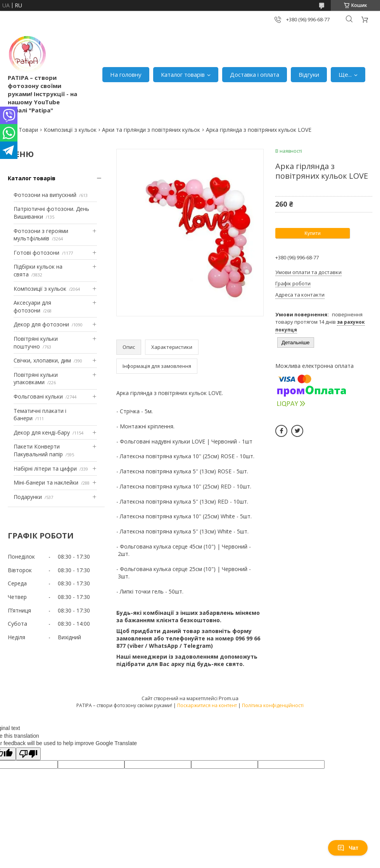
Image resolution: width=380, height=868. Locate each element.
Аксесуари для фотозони (32, 306)
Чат (348, 848)
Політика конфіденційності (273, 705)
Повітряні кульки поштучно (36, 343)
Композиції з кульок (70, 130)
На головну (126, 74)
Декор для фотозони (41, 324)
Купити (313, 233)
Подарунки (28, 497)
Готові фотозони (36, 253)
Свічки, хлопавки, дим (42, 360)
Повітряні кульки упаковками (36, 379)
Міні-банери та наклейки (46, 482)
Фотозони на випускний (45, 195)
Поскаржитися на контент (207, 705)
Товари (28, 130)
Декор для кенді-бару (42, 432)
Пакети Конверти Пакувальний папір (38, 450)
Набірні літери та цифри (45, 469)
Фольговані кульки (38, 396)
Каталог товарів (183, 74)
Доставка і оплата (255, 74)
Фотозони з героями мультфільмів (41, 235)
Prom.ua (229, 698)
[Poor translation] (28, 754)
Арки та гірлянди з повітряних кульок (151, 130)
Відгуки (309, 74)
